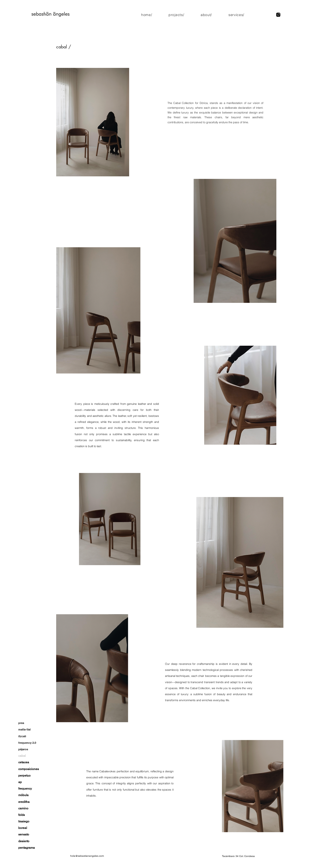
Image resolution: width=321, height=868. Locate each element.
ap (20, 782)
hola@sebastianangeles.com (87, 856)
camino (23, 808)
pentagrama (27, 848)
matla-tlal (24, 729)
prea (21, 723)
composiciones (29, 769)
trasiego (24, 821)
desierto (24, 841)
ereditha (24, 802)
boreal (23, 828)
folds (22, 815)
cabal (22, 756)
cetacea (24, 762)
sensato (24, 834)
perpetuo (24, 776)
